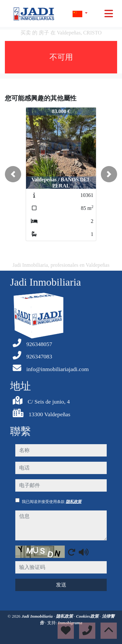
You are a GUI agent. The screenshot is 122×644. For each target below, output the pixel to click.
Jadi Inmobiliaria (38, 616)
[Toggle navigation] (109, 14)
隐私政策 (74, 502)
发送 (61, 585)
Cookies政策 (88, 616)
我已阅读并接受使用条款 (52, 502)
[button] (13, 174)
